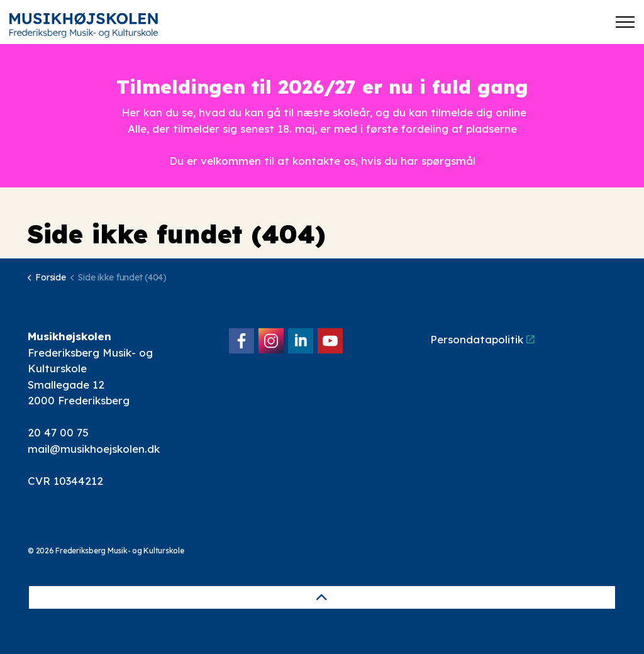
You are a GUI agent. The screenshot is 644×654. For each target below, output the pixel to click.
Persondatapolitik (482, 339)
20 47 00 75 (58, 432)
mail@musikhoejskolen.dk (94, 449)
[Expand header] (625, 22)
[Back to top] (322, 597)
